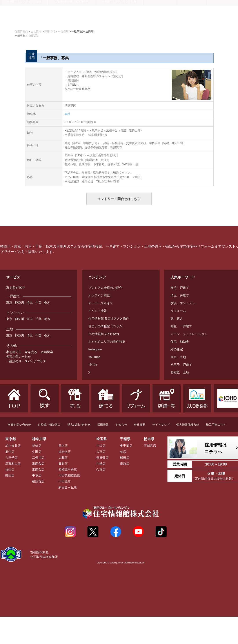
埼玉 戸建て (180, 295)
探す (24, 20)
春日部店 (102, 458)
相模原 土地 (180, 372)
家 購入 (177, 318)
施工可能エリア (216, 425)
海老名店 (65, 452)
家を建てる (14, 352)
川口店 (101, 446)
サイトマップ (161, 425)
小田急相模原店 (69, 475)
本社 (67, 114)
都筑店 (37, 446)
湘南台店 (38, 469)
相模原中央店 (68, 469)
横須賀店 (38, 481)
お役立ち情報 (160, 19)
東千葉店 (126, 446)
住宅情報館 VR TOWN (104, 334)
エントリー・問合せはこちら (119, 199)
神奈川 (19, 302)
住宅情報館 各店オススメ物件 (109, 318)
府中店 (10, 452)
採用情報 (103, 425)
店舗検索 (47, 352)
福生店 (10, 469)
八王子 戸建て (181, 365)
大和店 (63, 458)
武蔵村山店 (13, 464)
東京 (9, 302)
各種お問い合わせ (18, 357)
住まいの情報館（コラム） (107, 326)
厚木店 (63, 446)
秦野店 (63, 464)
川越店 (101, 464)
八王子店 (11, 458)
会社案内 (223, 19)
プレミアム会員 (96, 8)
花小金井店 (13, 446)
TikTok (93, 365)
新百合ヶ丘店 (68, 487)
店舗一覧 (192, 19)
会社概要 (140, 425)
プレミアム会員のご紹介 (105, 288)
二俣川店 (38, 458)
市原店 (125, 464)
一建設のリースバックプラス (26, 361)
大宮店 (101, 452)
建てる (71, 20)
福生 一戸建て (181, 326)
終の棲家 (177, 349)
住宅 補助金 (180, 342)
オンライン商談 (99, 295)
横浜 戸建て (180, 288)
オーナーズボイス (101, 303)
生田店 (37, 452)
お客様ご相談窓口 (49, 425)
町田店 (10, 475)
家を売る (31, 352)
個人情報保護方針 (188, 425)
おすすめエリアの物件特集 (107, 342)
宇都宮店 (150, 446)
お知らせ (121, 425)
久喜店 (101, 469)
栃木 (47, 302)
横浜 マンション (183, 303)
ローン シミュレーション (189, 334)
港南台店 (38, 464)
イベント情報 (98, 311)
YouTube (94, 357)
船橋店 (125, 458)
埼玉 (30, 302)
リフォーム (119, 20)
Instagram (95, 349)
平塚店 (37, 475)
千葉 (38, 302)
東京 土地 (178, 357)
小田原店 (65, 481)
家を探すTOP (15, 288)
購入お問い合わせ (79, 425)
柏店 (123, 452)
